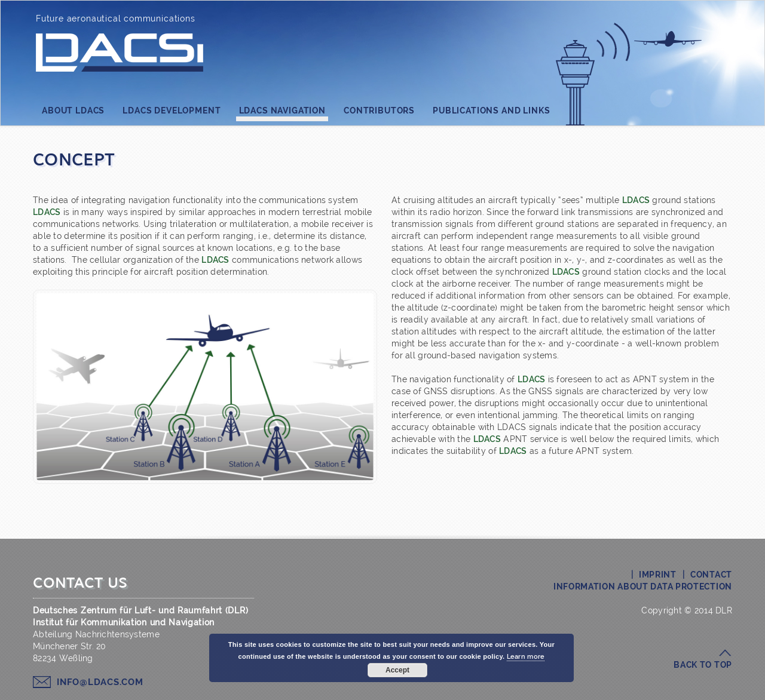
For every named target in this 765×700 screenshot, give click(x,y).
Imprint (658, 575)
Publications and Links (491, 110)
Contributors (379, 110)
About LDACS (73, 110)
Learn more (526, 657)
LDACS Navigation (282, 113)
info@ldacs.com (100, 682)
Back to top (703, 665)
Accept (397, 670)
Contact (711, 575)
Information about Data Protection (643, 587)
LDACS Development (172, 110)
